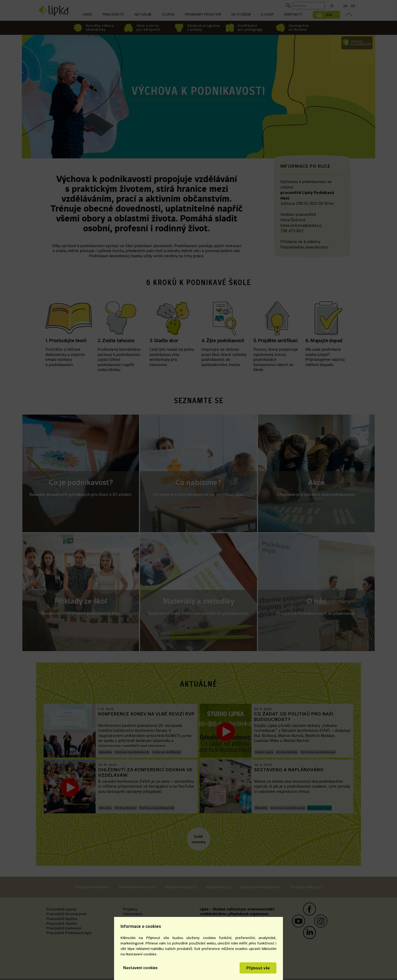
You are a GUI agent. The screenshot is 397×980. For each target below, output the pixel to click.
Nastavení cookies (140, 968)
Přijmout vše (258, 968)
